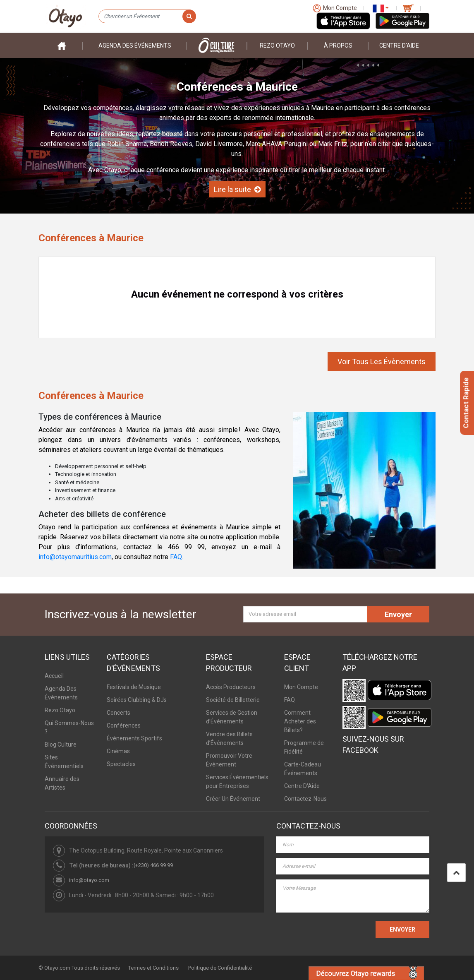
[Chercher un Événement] (147, 17)
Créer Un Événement (233, 799)
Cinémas (118, 751)
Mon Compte (301, 687)
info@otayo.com (89, 880)
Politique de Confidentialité (220, 968)
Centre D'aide (399, 46)
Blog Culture (61, 745)
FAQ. (177, 557)
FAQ (290, 700)
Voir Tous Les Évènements (382, 361)
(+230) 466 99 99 (153, 865)
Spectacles (121, 764)
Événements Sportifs (134, 738)
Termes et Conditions (153, 968)
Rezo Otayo (277, 46)
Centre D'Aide (302, 786)
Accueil (54, 676)
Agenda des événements (135, 46)
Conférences (124, 725)
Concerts (118, 713)
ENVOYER (402, 930)
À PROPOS (338, 46)
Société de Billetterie (233, 700)
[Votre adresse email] (305, 614)
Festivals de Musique (134, 687)
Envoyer (398, 614)
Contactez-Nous (305, 799)
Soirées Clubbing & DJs (137, 700)
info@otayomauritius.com (75, 557)
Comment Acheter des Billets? (300, 721)
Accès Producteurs (231, 687)
